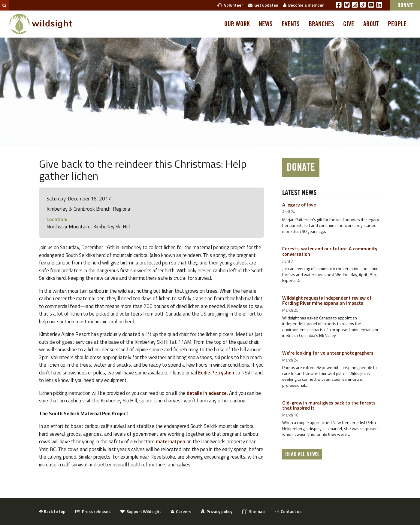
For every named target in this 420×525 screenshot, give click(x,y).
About (371, 24)
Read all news (302, 454)
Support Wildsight (141, 511)
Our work (237, 24)
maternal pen (171, 441)
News (266, 24)
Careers (181, 511)
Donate (301, 167)
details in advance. (207, 393)
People (397, 24)
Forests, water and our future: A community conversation (330, 251)
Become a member (304, 5)
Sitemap (254, 511)
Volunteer (230, 5)
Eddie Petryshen (216, 373)
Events (291, 24)
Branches (321, 24)
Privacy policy (217, 511)
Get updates (263, 5)
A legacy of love (299, 205)
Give (349, 24)
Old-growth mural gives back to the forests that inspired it (329, 405)
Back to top (52, 511)
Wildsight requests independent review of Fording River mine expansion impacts (327, 301)
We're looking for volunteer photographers (328, 353)
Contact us (288, 511)
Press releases (93, 511)
